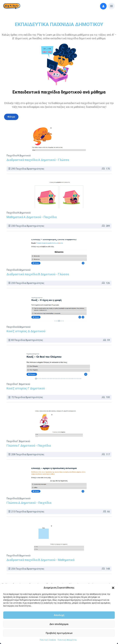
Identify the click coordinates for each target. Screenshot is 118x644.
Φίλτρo (11, 117)
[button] (113, 588)
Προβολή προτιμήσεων (59, 633)
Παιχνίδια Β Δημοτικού (19, 270)
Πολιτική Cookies (48, 640)
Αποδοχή (59, 615)
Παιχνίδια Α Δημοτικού (19, 156)
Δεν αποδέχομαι (59, 624)
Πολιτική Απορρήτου (67, 640)
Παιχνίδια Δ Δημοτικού (19, 327)
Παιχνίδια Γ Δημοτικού (18, 384)
